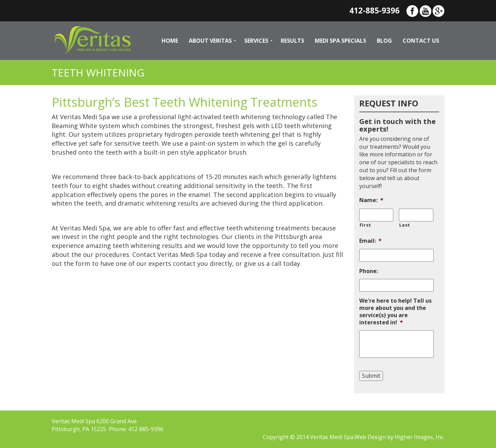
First (365, 225)
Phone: (369, 271)
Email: (370, 241)
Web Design (370, 437)
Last (405, 225)
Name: (371, 200)
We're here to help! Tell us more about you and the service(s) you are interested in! (395, 311)
